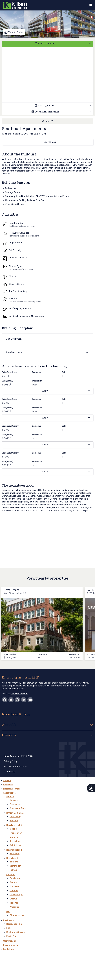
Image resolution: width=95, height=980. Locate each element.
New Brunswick (14, 825)
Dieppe (13, 829)
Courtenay (15, 816)
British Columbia (15, 813)
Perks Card (12, 936)
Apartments (9, 793)
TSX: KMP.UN (10, 772)
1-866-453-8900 (20, 694)
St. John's (15, 853)
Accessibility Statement (16, 766)
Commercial (10, 941)
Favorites (8, 785)
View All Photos (14, 32)
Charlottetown (17, 915)
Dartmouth (15, 866)
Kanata (13, 882)
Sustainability (10, 949)
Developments (11, 945)
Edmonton (15, 804)
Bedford (14, 862)
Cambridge (15, 878)
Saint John (15, 845)
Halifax (13, 870)
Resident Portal (11, 789)
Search (7, 780)
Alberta (10, 796)
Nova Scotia (13, 858)
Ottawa (13, 899)
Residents (8, 920)
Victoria (14, 821)
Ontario (10, 875)
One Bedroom (14, 339)
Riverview (15, 841)
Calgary (14, 800)
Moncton (14, 837)
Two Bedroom (14, 352)
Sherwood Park (18, 808)
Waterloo (15, 907)
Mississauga (16, 895)
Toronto (14, 903)
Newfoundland (14, 850)
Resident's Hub (14, 924)
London (14, 890)
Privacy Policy (11, 761)
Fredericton (16, 833)
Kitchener (15, 886)
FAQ (8, 928)
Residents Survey (16, 932)
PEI (8, 912)
